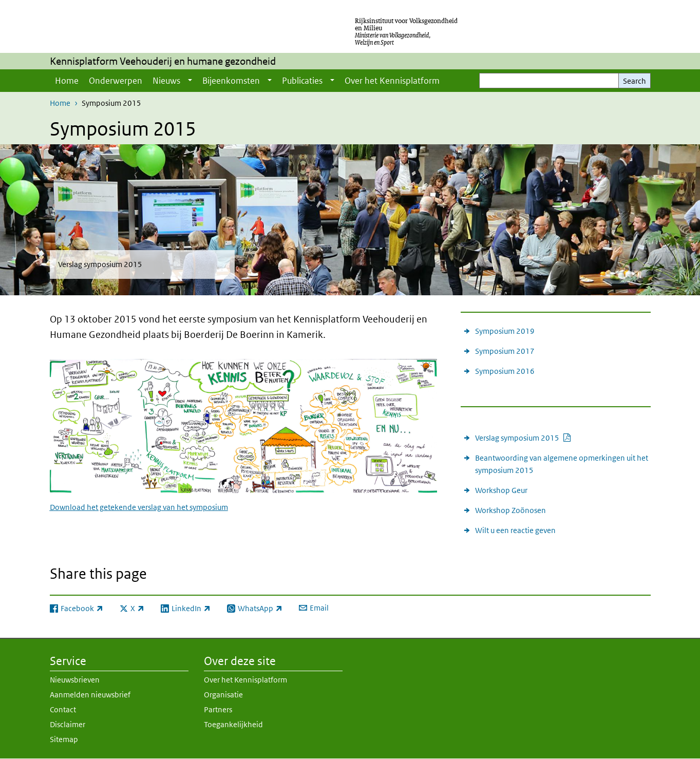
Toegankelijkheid (233, 724)
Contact (63, 709)
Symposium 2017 (505, 351)
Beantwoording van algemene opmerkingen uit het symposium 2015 (562, 464)
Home (67, 81)
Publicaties (302, 81)
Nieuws (166, 81)
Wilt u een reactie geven (515, 530)
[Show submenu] (190, 81)
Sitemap (64, 739)
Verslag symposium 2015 (523, 438)
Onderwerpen (116, 81)
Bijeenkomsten (231, 81)
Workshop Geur (501, 490)
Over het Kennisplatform (392, 81)
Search (635, 81)
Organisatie (223, 695)
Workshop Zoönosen (510, 510)
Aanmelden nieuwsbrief (90, 695)
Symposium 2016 (505, 371)
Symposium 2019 (505, 331)
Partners (218, 709)
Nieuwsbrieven (75, 680)
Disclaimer (68, 724)
